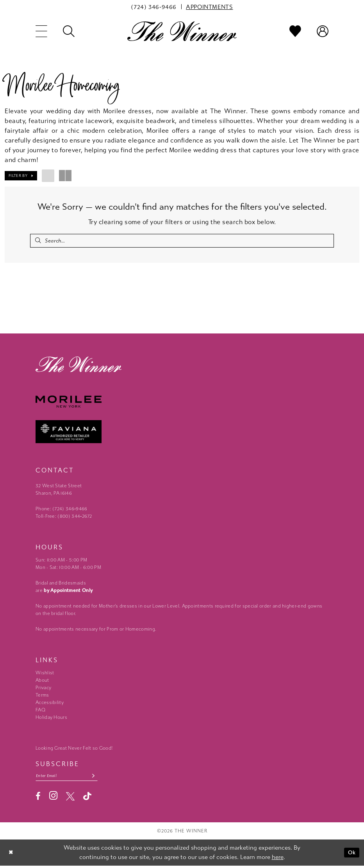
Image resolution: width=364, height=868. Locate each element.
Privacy (43, 689)
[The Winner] (182, 31)
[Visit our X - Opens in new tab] (70, 798)
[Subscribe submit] (99, 778)
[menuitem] (154, 7)
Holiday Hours (51, 719)
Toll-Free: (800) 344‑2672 (64, 518)
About (42, 682)
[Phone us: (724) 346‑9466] (154, 7)
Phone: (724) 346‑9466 (62, 510)
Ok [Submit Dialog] (351, 855)
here (278, 859)
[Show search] (69, 31)
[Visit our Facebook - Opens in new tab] (38, 798)
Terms (42, 697)
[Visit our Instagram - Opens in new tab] (53, 798)
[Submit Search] (38, 241)
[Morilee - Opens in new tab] (182, 403)
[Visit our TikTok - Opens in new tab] (87, 798)
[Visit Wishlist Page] (295, 31)
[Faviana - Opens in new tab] (182, 433)
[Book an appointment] (209, 7)
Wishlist (45, 674)
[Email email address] (70, 778)
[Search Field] (182, 241)
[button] (41, 31)
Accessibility (50, 704)
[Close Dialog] (12, 855)
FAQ (40, 711)
